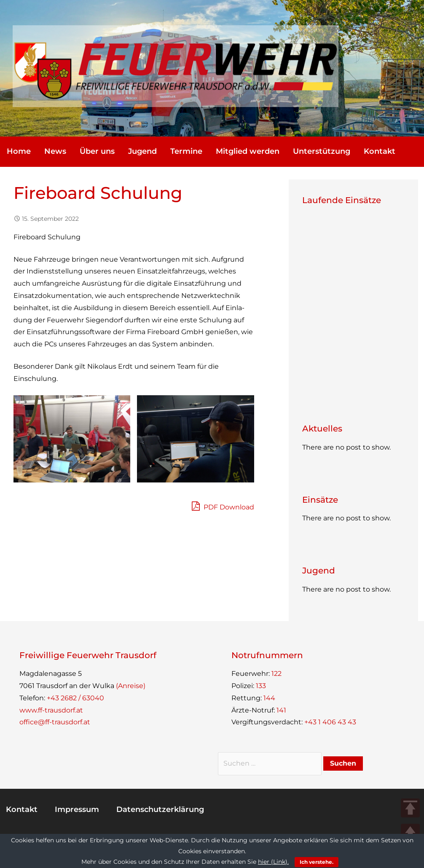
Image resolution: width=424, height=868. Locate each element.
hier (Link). (273, 862)
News (55, 151)
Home (19, 151)
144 (269, 698)
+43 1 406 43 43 (330, 722)
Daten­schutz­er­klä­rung (160, 809)
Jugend (142, 151)
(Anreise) (131, 686)
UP (410, 833)
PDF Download (223, 506)
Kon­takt (380, 151)
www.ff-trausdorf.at (51, 710)
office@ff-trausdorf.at (55, 722)
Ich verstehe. (317, 862)
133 (261, 686)
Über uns (97, 151)
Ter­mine (186, 151)
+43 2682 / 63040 (75, 698)
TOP (410, 808)
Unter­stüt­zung (322, 151)
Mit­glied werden (248, 151)
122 (276, 674)
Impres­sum (77, 809)
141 (281, 710)
